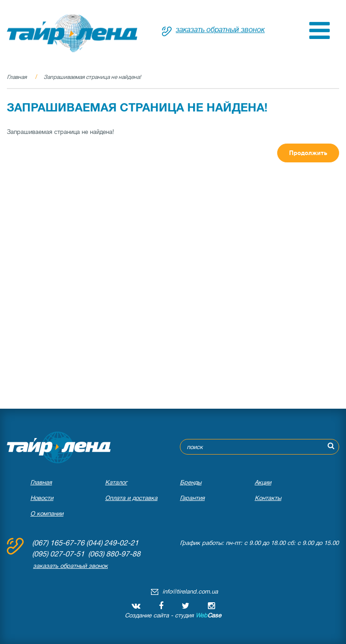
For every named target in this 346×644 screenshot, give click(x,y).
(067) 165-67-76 (58, 543)
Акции (263, 482)
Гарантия (192, 498)
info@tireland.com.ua (190, 591)
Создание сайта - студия (173, 615)
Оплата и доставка (131, 498)
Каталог (116, 482)
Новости (42, 498)
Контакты (268, 498)
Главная (17, 77)
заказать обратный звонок (220, 30)
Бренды (191, 482)
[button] (320, 37)
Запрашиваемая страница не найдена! (92, 77)
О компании (47, 514)
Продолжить (308, 153)
